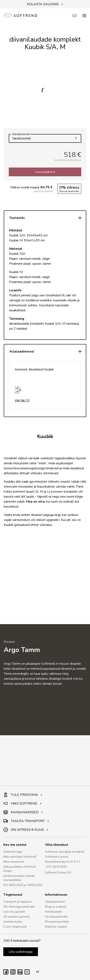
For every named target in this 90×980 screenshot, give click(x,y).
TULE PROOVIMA (23, 795)
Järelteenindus (13, 922)
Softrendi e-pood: (57, 857)
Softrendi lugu (13, 852)
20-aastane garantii (16, 917)
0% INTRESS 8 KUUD (26, 830)
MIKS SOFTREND (22, 804)
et (36, 972)
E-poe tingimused (15, 927)
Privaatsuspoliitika (57, 922)
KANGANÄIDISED (23, 812)
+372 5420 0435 (56, 867)
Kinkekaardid (53, 912)
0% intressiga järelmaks (19, 907)
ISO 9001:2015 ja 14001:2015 (23, 885)
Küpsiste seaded (56, 927)
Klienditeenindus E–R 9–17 (62, 862)
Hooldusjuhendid (56, 917)
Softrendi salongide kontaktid (65, 852)
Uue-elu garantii (14, 912)
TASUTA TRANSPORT (26, 821)
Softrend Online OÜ (58, 873)
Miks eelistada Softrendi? (20, 857)
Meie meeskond (14, 862)
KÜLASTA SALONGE (45, 4)
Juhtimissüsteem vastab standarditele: (19, 878)
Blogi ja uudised (56, 907)
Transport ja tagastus (18, 902)
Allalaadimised (55, 902)
